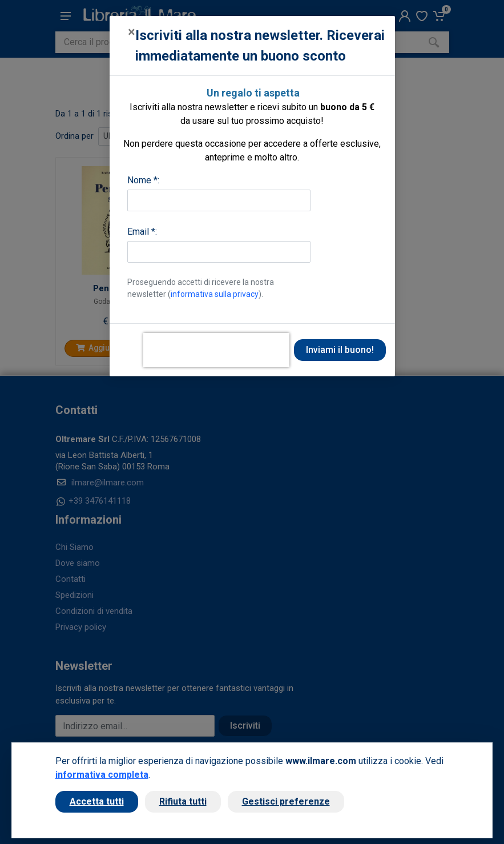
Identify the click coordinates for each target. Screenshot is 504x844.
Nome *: (143, 180)
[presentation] (216, 350)
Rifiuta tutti (183, 801)
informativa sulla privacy (215, 294)
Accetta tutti (97, 801)
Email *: (142, 232)
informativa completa (102, 775)
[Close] (132, 32)
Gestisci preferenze (286, 801)
